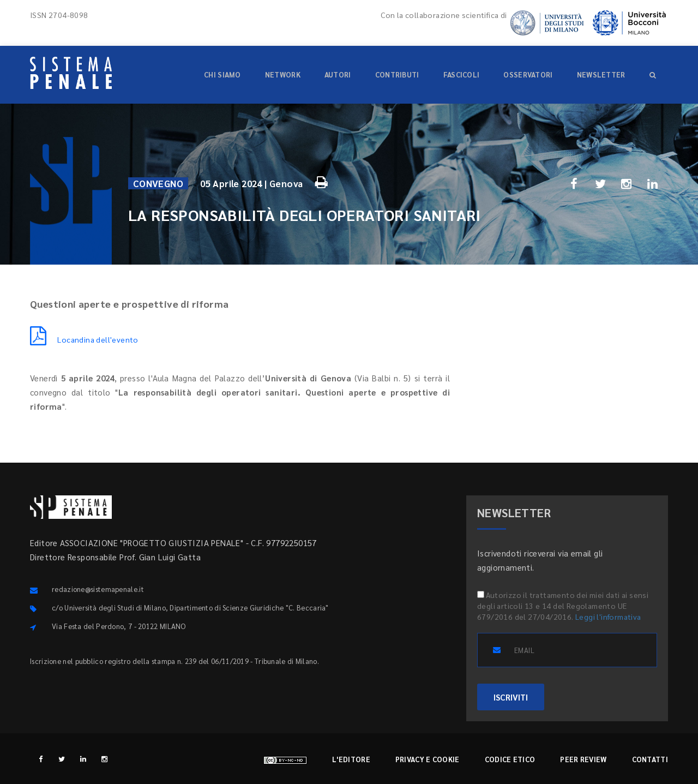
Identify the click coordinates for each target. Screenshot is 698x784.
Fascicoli (462, 74)
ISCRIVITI (511, 697)
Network (283, 74)
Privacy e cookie (428, 759)
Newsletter (601, 74)
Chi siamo (222, 74)
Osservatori (528, 74)
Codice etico (510, 759)
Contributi (397, 74)
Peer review (583, 759)
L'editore (351, 759)
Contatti (650, 759)
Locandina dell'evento (84, 339)
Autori (338, 74)
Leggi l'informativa (608, 617)
